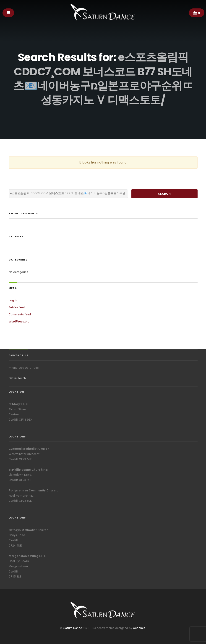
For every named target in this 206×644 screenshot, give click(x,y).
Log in (13, 300)
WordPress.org (19, 321)
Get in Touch (17, 378)
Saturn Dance (73, 628)
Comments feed (20, 314)
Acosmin (139, 628)
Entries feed (17, 307)
